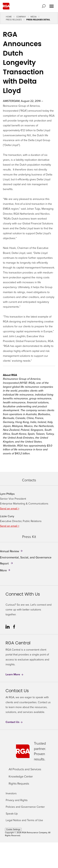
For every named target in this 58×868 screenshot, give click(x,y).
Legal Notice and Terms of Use (24, 820)
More (3, 570)
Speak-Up (12, 814)
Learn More (15, 674)
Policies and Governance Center (25, 807)
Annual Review (10, 551)
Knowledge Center (21, 776)
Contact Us (14, 722)
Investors (11, 793)
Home (9, 17)
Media (34, 17)
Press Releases (14, 20)
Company (21, 17)
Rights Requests (19, 784)
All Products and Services (25, 769)
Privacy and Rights (17, 800)
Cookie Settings (13, 829)
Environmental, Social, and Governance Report (26, 560)
